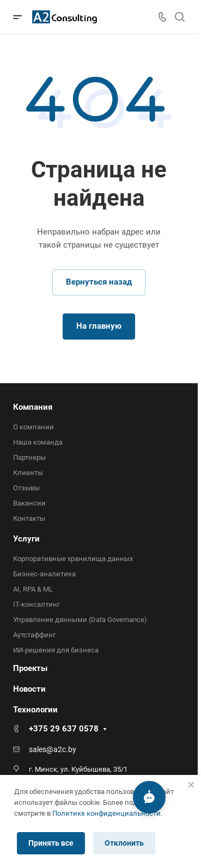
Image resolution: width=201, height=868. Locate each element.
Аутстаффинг (34, 635)
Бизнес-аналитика (44, 574)
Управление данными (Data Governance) (80, 620)
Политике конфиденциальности (106, 813)
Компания (33, 407)
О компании (33, 427)
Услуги (26, 539)
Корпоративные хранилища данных (73, 559)
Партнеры (29, 457)
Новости (29, 689)
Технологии (35, 710)
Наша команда (38, 442)
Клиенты (28, 473)
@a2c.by (61, 749)
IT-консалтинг (36, 604)
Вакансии (29, 503)
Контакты (29, 518)
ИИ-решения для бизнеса (56, 650)
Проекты (30, 668)
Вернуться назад (99, 282)
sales (38, 749)
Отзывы (26, 488)
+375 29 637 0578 (64, 729)
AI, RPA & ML (33, 589)
